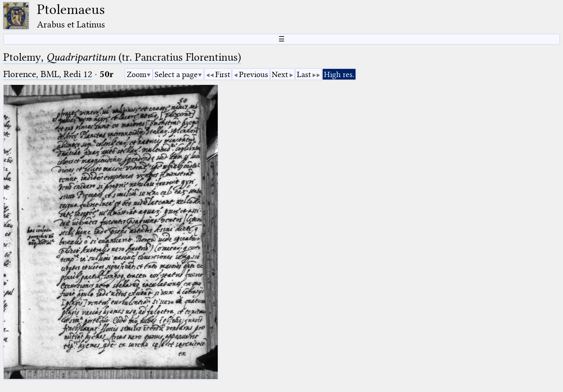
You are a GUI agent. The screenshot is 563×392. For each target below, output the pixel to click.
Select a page (176, 74)
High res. (339, 74)
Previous (254, 74)
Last (304, 74)
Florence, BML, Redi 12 (48, 74)
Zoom (137, 74)
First (223, 74)
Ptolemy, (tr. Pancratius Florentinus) (122, 57)
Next (280, 74)
